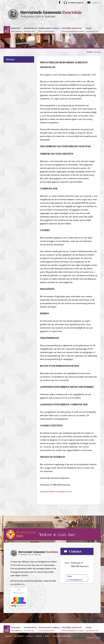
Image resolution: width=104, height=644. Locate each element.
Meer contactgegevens (75, 578)
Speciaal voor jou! (92, 30)
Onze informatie (17, 30)
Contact (95, 3)
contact (8, 636)
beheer (39, 636)
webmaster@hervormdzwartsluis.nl (56, 491)
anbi (47, 636)
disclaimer (19, 636)
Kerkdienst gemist (76, 3)
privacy (30, 636)
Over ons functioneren (49, 30)
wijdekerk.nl (19, 584)
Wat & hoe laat (30, 30)
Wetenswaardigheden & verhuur (73, 30)
